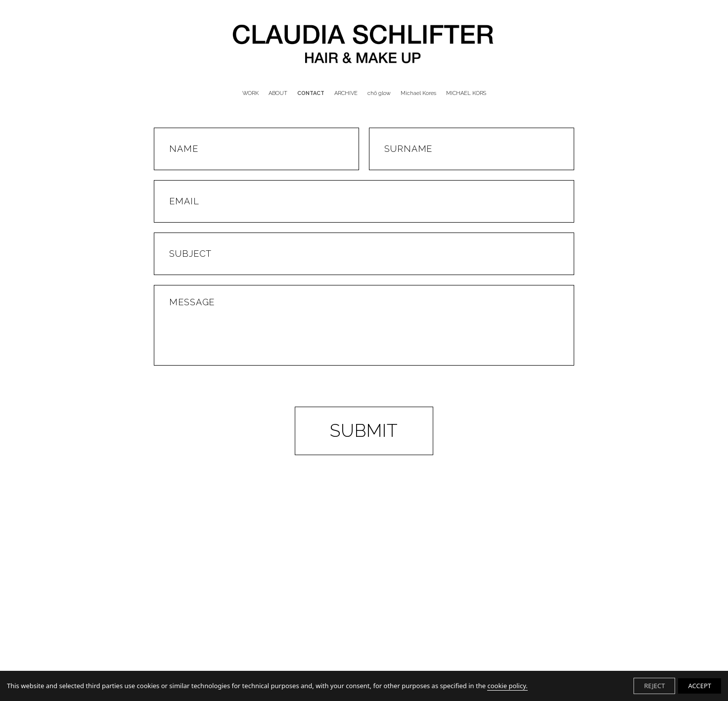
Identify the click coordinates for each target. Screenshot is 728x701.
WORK (250, 93)
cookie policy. (507, 686)
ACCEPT (700, 686)
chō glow (379, 93)
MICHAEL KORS (466, 93)
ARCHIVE (346, 93)
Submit (364, 430)
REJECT (654, 686)
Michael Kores (418, 93)
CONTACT (311, 93)
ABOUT (278, 93)
